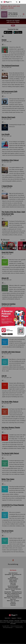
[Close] (24, 309)
